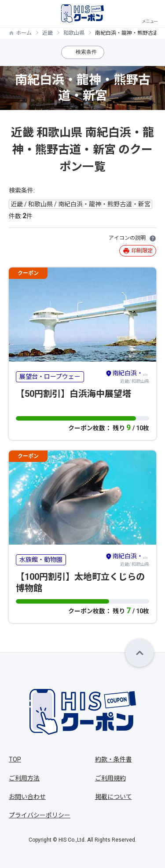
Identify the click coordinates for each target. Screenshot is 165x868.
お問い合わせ (27, 797)
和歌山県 (74, 33)
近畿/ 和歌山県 (127, 376)
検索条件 (86, 52)
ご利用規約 (110, 778)
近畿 (48, 33)
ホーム (24, 33)
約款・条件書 (114, 759)
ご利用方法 (24, 778)
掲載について (114, 797)
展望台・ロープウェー (50, 377)
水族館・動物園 (41, 560)
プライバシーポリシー (40, 815)
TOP (15, 759)
